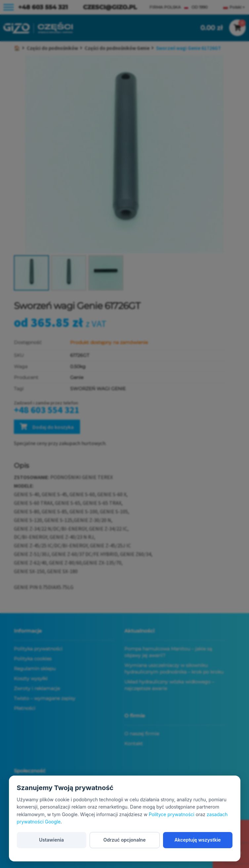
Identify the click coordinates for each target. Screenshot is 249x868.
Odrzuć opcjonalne (125, 840)
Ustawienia (51, 840)
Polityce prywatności (172, 814)
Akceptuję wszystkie (197, 840)
